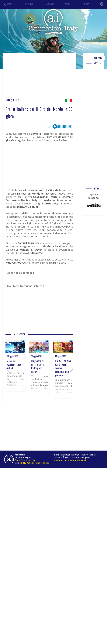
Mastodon (31, 463)
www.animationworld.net (77, 460)
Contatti (24, 460)
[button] (71, 369)
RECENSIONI (29, 4)
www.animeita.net (61, 460)
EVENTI (87, 4)
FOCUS (67, 4)
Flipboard (38, 463)
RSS (29, 460)
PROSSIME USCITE (48, 4)
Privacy (34, 460)
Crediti (17, 460)
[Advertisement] (53, 77)
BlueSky (23, 463)
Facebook (46, 463)
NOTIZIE (10, 4)
